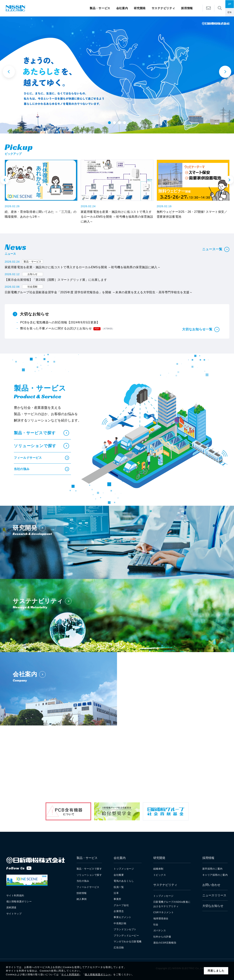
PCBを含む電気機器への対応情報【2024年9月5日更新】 (60, 322)
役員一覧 (119, 887)
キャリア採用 (194, 764)
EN (230, 12)
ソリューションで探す (41, 446)
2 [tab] (114, 123)
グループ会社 (121, 905)
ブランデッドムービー (126, 936)
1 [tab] (109, 123)
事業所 (117, 899)
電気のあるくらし (124, 881)
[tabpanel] (117, 75)
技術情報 (82, 893)
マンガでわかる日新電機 (128, 942)
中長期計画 (120, 923)
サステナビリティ (163, 8)
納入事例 (82, 899)
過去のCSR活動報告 (165, 943)
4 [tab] (124, 123)
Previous (5, 180)
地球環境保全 (161, 919)
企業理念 (119, 911)
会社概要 (119, 875)
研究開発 (140, 8)
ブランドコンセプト (125, 929)
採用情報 (208, 858)
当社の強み (41, 469)
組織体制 (158, 869)
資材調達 (11, 907)
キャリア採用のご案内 (215, 875)
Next (229, 180)
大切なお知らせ (213, 906)
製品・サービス (100, 8)
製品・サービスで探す (41, 433)
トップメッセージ (124, 869)
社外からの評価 (162, 937)
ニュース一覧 (216, 249)
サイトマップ (14, 914)
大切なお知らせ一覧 (201, 330)
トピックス (160, 875)
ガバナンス (160, 930)
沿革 (116, 893)
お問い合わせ (211, 885)
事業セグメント (123, 917)
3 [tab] (119, 123)
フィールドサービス (41, 458)
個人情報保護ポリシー (98, 974)
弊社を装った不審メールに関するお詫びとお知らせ (67, 329)
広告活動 (119, 948)
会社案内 (122, 8)
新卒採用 (150, 764)
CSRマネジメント (164, 912)
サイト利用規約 (70, 974)
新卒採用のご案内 (212, 869)
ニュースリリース (214, 895)
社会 (156, 925)
